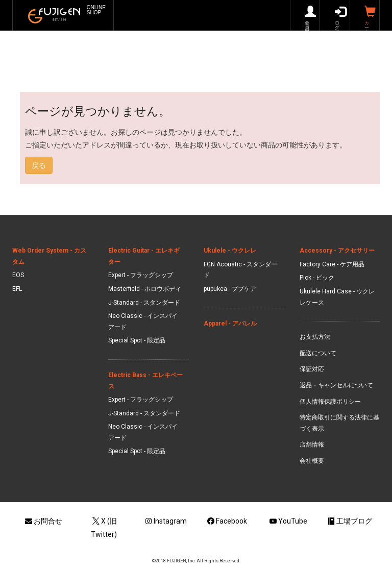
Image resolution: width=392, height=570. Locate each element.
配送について (318, 353)
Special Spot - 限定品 (137, 340)
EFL (17, 289)
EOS (18, 275)
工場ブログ (349, 521)
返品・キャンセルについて (336, 385)
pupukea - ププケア (230, 289)
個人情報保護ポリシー (330, 402)
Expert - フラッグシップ (141, 275)
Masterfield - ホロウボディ (145, 289)
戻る (39, 165)
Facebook (227, 521)
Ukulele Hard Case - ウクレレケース (337, 297)
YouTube (288, 521)
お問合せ (43, 521)
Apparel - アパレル (230, 324)
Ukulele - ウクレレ (230, 251)
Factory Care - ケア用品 (332, 264)
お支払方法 (315, 337)
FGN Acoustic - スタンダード (240, 270)
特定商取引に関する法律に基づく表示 (339, 423)
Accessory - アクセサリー (337, 251)
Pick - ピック (317, 278)
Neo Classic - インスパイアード (143, 321)
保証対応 (312, 369)
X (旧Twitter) (104, 527)
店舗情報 (312, 444)
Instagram (166, 521)
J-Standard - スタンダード (144, 303)
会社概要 (312, 461)
